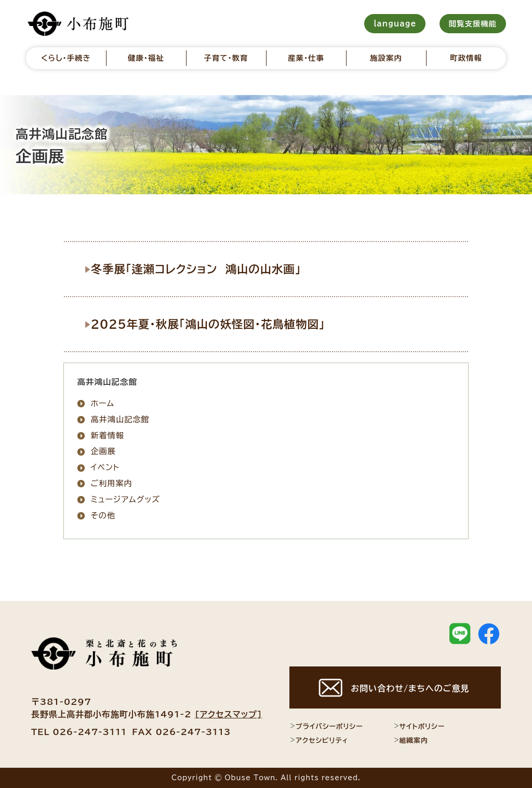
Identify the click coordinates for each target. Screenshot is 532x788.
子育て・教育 (226, 58)
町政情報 (466, 58)
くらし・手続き (66, 58)
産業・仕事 (306, 58)
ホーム (102, 403)
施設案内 (386, 58)
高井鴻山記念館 (120, 419)
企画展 (103, 451)
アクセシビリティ (319, 740)
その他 (103, 515)
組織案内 (411, 740)
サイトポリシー (419, 726)
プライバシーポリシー (326, 726)
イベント (105, 467)
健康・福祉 (146, 58)
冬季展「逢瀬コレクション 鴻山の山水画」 (201, 269)
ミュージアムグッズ (125, 499)
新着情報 (107, 435)
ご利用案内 (111, 483)
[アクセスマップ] (229, 714)
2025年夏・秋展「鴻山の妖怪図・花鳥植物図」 (213, 323)
